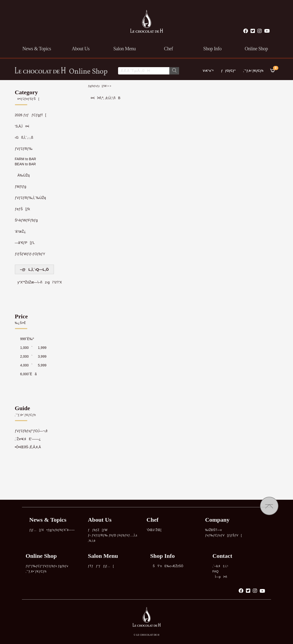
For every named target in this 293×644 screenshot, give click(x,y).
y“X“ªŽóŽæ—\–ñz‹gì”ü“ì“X (38, 282)
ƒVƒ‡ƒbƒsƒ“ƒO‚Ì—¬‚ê (31, 431)
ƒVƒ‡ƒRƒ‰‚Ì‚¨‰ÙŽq (30, 198)
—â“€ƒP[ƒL (25, 243)
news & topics (37, 49)
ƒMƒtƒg (21, 187)
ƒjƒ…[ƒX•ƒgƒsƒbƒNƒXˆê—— (52, 530)
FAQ (216, 571)
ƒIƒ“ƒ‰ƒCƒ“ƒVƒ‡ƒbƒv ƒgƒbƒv (47, 566)
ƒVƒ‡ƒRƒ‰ (24, 149)
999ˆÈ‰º (24, 339)
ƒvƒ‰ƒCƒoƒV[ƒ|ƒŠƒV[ (224, 535)
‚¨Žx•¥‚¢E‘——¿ (28, 439)
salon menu (124, 49)
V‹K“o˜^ (207, 71)
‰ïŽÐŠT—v (214, 530)
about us (81, 49)
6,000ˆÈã (26, 374)
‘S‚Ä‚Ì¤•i (22, 126)
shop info (212, 49)
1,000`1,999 (31, 348)
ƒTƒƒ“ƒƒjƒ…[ (101, 566)
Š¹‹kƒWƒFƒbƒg (26, 220)
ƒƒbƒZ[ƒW (98, 530)
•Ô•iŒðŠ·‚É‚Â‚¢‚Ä (28, 447)
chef (168, 49)
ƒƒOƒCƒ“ (228, 71)
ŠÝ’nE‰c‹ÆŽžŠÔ (167, 566)
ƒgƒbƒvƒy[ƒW (97, 86)
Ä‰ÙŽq (22, 175)
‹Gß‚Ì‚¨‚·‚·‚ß (24, 137)
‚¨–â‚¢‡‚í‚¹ (220, 566)
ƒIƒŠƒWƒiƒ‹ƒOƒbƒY (30, 254)
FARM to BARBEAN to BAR (25, 161)
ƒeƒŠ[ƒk (22, 209)
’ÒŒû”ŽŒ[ (154, 530)
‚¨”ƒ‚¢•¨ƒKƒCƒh (253, 71)
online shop (256, 49)
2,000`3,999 (31, 356)
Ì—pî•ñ (220, 577)
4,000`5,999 (31, 365)
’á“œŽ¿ (20, 231)
